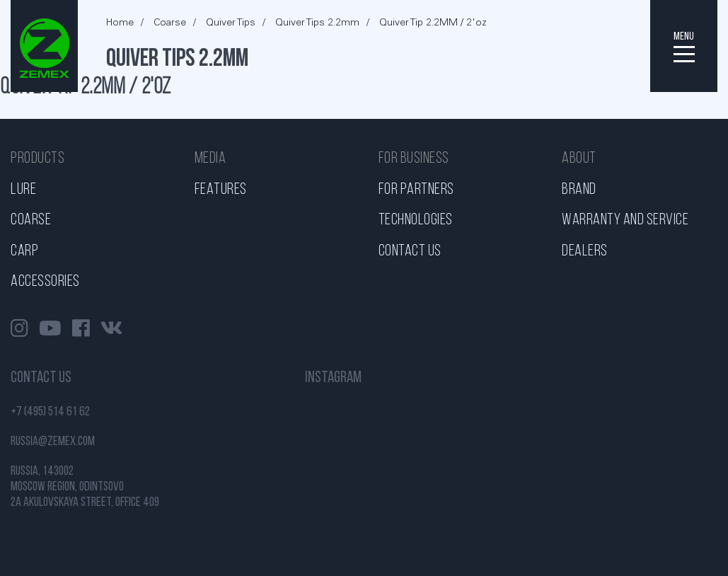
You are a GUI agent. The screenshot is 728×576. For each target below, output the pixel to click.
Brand (579, 190)
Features (221, 190)
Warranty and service (625, 220)
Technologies (416, 220)
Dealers (585, 252)
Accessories (45, 282)
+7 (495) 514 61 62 (50, 412)
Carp (24, 252)
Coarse (31, 220)
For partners (416, 190)
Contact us (410, 252)
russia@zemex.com (53, 442)
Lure (23, 190)
